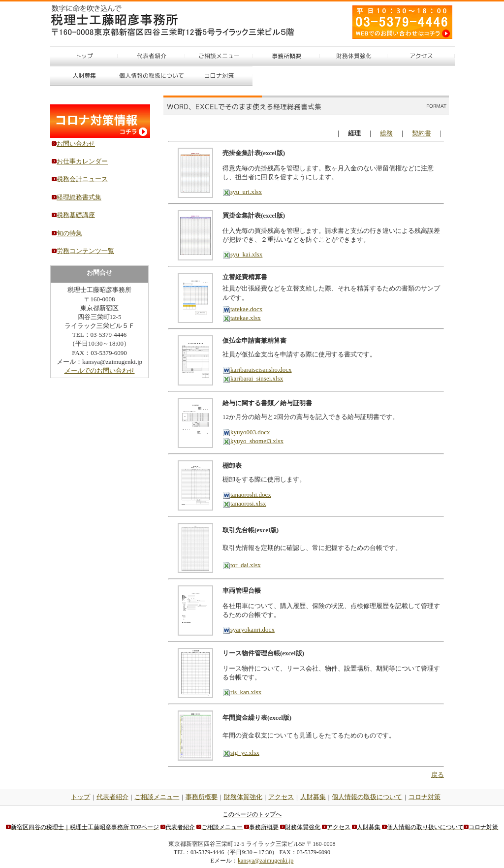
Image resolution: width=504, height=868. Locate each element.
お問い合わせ (76, 144)
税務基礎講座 (76, 215)
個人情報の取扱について (367, 797)
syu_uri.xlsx (242, 192)
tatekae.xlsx (242, 318)
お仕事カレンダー (82, 161)
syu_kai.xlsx (242, 254)
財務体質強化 (243, 797)
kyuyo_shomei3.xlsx (253, 441)
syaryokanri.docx (249, 629)
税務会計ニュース (82, 179)
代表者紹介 (112, 797)
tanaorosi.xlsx (244, 503)
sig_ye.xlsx (241, 753)
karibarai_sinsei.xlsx (253, 378)
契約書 (422, 133)
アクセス (281, 797)
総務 (386, 133)
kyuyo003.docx (246, 432)
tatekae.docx (242, 309)
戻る (438, 775)
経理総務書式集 (79, 197)
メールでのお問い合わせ (100, 370)
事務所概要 (202, 797)
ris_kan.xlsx (242, 692)
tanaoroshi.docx (247, 495)
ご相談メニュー (157, 797)
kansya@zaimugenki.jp (266, 861)
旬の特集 (69, 233)
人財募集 (313, 797)
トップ (80, 797)
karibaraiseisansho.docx (257, 370)
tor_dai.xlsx (242, 565)
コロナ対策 (425, 797)
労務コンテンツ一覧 (85, 251)
